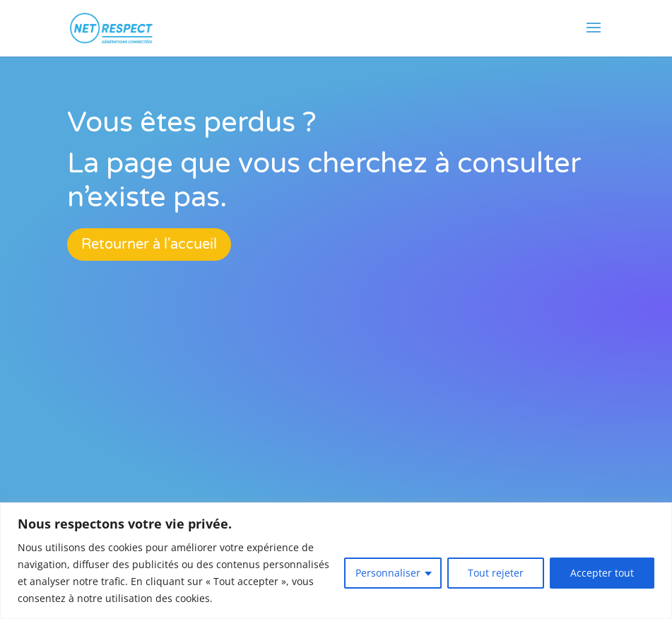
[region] (336, 561)
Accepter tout (602, 573)
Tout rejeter (496, 573)
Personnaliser (388, 573)
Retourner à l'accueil (149, 244)
